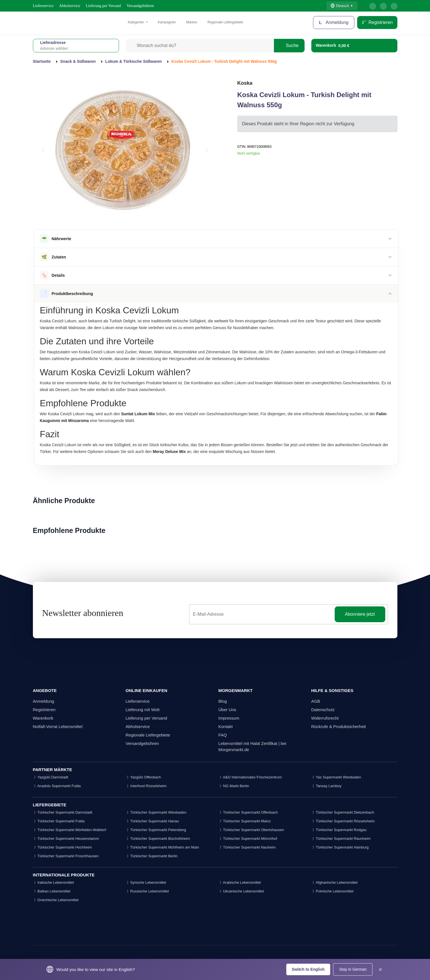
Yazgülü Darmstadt (51, 777)
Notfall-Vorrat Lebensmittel (58, 726)
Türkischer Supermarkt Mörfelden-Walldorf (70, 830)
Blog (223, 701)
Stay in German (353, 969)
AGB (316, 701)
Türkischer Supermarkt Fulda (59, 821)
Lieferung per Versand (103, 6)
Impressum (229, 718)
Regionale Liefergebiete (225, 22)
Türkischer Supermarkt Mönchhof (248, 839)
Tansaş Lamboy (326, 786)
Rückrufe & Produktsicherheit (339, 726)
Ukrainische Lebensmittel (241, 891)
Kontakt (226, 726)
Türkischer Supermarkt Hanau (152, 821)
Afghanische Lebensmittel (335, 882)
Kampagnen (167, 22)
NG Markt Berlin (234, 786)
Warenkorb (43, 718)
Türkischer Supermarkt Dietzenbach (343, 812)
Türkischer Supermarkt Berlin (152, 856)
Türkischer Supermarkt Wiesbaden (156, 812)
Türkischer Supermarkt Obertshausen (251, 830)
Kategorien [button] (137, 22)
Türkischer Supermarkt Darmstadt (63, 812)
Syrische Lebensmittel (146, 882)
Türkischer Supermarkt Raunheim (341, 839)
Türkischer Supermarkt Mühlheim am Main (162, 847)
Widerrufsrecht (325, 718)
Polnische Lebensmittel (332, 891)
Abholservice (70, 6)
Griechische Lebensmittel (56, 900)
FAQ (223, 735)
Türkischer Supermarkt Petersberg (156, 830)
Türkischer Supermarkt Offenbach (248, 812)
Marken (192, 22)
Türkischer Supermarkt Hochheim (62, 847)
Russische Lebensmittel (147, 891)
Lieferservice (43, 6)
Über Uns (227, 710)
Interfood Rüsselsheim (146, 786)
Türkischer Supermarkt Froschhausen (66, 856)
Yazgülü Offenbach (143, 777)
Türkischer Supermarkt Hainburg (340, 847)
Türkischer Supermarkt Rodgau (339, 830)
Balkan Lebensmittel (52, 891)
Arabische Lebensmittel (240, 882)
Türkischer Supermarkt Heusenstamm (66, 839)
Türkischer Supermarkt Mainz (245, 821)
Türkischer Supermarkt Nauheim (247, 847)
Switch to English (308, 969)
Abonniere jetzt (360, 614)
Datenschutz (323, 710)
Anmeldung (334, 22)
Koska (245, 83)
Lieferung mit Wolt (143, 710)
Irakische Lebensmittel (53, 882)
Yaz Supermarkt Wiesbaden (336, 777)
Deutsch (340, 6)
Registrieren (377, 22)
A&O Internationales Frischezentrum (250, 777)
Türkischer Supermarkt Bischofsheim (158, 839)
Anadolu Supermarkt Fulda (57, 786)
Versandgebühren (140, 6)
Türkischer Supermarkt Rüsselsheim (343, 821)
